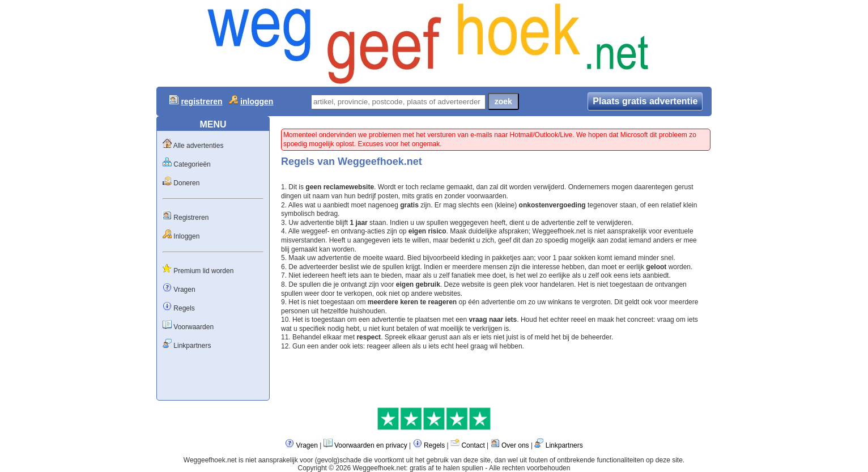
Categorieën (192, 164)
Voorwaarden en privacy (371, 445)
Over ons (515, 445)
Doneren (186, 183)
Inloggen (186, 236)
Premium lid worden (203, 271)
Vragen (184, 290)
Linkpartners (192, 346)
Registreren (191, 218)
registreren (201, 101)
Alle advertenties (199, 146)
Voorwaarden (193, 327)
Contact (473, 445)
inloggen (257, 101)
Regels (184, 308)
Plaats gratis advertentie (645, 101)
